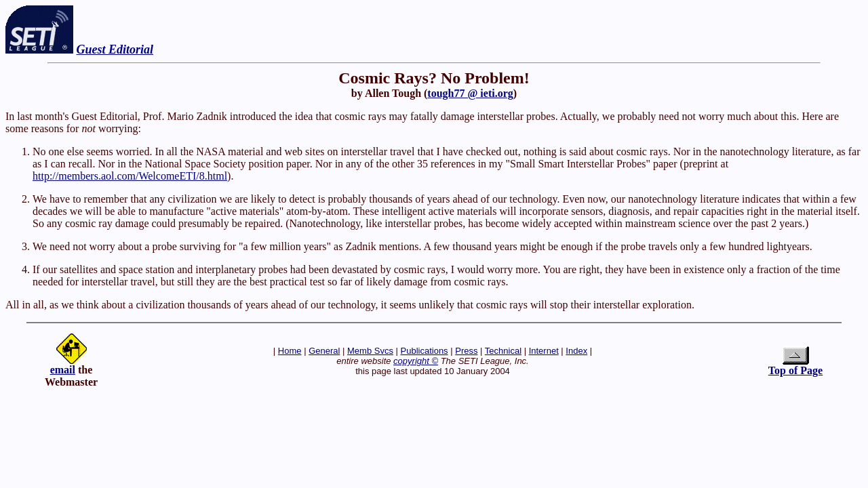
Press (466, 351)
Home (290, 351)
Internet (544, 351)
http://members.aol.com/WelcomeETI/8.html (130, 176)
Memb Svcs (370, 351)
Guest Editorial (115, 49)
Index (576, 351)
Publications (425, 351)
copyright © (416, 361)
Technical (503, 351)
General (324, 351)
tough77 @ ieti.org (470, 93)
